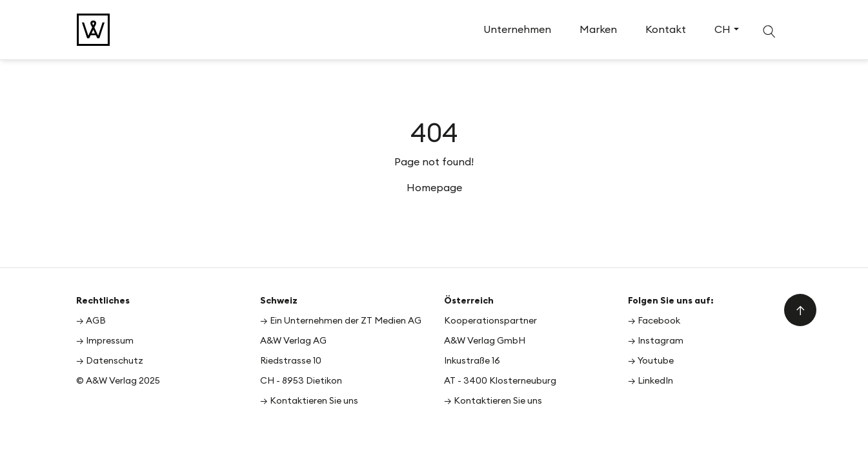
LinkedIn (655, 380)
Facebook (659, 320)
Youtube (656, 360)
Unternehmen (517, 29)
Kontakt (666, 29)
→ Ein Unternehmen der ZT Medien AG (341, 320)
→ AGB (91, 320)
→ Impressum (105, 340)
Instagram (661, 340)
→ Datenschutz (110, 360)
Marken (598, 29)
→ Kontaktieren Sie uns (309, 400)
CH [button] (722, 29)
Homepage (434, 187)
